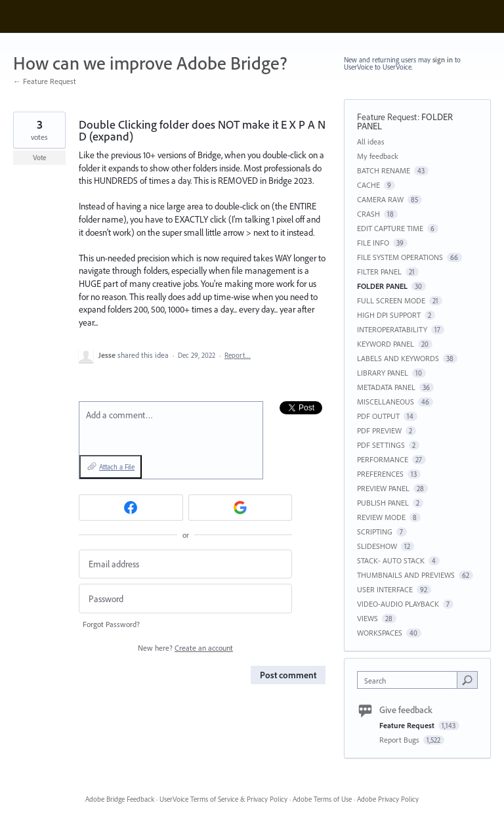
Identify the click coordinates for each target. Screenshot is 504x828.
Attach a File (117, 467)
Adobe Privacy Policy (388, 799)
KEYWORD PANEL (386, 344)
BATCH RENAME (384, 170)
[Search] (467, 680)
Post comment (288, 675)
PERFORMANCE (383, 459)
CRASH (368, 214)
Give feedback (406, 710)
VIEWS (367, 618)
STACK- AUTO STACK (391, 560)
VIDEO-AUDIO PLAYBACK (398, 604)
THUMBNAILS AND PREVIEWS (406, 575)
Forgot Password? (111, 624)
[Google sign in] (241, 508)
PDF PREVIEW (379, 430)
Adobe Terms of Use (322, 799)
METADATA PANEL (386, 387)
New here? (185, 648)
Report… (238, 355)
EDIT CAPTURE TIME (390, 228)
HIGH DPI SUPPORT (389, 315)
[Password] (185, 599)
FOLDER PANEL (382, 286)
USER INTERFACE (385, 589)
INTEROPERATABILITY (392, 329)
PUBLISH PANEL (383, 503)
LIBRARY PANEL (383, 373)
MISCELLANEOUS (386, 402)
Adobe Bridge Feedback (120, 799)
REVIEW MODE (381, 517)
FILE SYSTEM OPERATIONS (400, 257)
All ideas (371, 142)
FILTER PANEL (379, 272)
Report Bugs (400, 740)
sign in (443, 60)
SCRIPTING (375, 532)
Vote (40, 158)
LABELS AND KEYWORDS (398, 358)
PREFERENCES (380, 474)
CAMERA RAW (380, 199)
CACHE (368, 185)
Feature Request (387, 117)
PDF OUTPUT (378, 416)
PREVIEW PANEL (383, 488)
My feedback (378, 156)
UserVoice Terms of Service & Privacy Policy (223, 799)
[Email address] (185, 564)
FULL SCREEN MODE (391, 300)
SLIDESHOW (377, 546)
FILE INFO (373, 243)
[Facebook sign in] (131, 508)
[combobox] (410, 680)
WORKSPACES (380, 633)
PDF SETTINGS (381, 445)
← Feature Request (45, 81)
